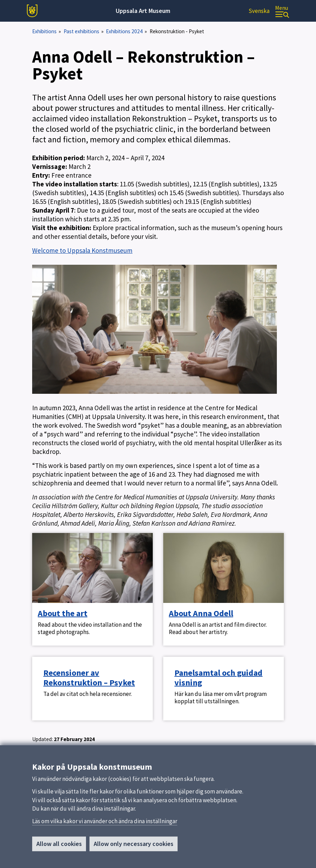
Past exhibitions (81, 31)
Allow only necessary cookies (134, 846)
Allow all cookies (59, 846)
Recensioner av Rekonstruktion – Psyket (89, 678)
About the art (63, 613)
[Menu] (282, 11)
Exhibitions (44, 31)
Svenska (259, 11)
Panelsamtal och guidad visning (218, 678)
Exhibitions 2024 (124, 31)
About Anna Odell (201, 613)
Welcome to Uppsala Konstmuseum (82, 250)
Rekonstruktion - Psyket (177, 31)
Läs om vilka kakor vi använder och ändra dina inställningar (105, 824)
